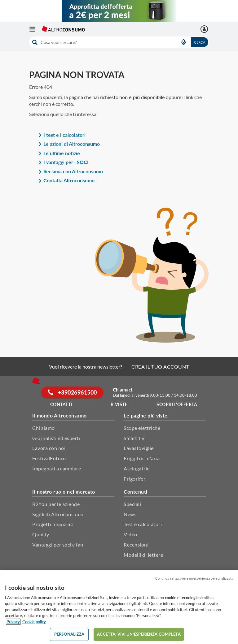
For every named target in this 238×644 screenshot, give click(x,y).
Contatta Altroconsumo (66, 180)
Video (130, 534)
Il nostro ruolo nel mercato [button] (64, 492)
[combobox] (119, 42)
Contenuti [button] (136, 492)
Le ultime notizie (59, 153)
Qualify (41, 534)
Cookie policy (34, 622)
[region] (119, 607)
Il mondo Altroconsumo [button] (59, 415)
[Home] (36, 381)
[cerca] (101, 42)
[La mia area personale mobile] (205, 29)
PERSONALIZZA (69, 634)
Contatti (61, 404)
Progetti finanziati (53, 524)
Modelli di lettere (143, 555)
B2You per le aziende (56, 504)
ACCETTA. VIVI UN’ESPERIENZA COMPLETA (139, 634)
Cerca (200, 42)
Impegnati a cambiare (57, 468)
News (130, 514)
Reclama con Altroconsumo (71, 171)
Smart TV (134, 438)
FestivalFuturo (49, 458)
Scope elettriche (142, 428)
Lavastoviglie (139, 448)
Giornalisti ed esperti (56, 438)
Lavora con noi (49, 448)
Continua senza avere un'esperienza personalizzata (194, 578)
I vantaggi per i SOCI (64, 162)
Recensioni (136, 545)
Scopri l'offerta (177, 404)
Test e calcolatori (143, 524)
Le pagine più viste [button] (146, 415)
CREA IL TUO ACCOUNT (160, 367)
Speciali (132, 504)
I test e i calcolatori (62, 135)
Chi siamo (44, 428)
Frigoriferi (135, 479)
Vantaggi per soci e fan (58, 545)
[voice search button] (183, 42)
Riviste (119, 404)
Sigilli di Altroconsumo (58, 514)
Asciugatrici (137, 468)
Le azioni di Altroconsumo (69, 144)
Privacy (13, 622)
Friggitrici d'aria (142, 458)
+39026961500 (72, 392)
